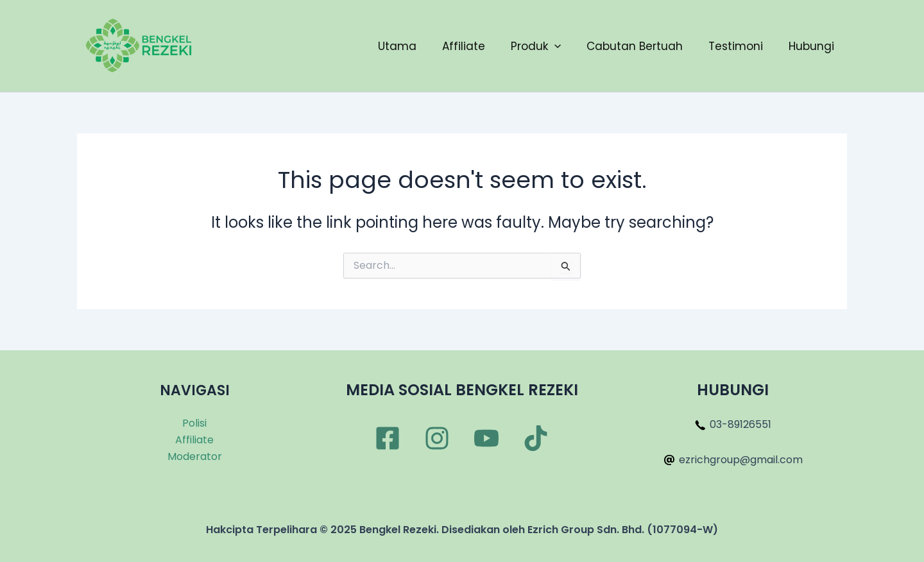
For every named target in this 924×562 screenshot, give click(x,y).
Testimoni (736, 46)
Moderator (195, 456)
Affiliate (464, 46)
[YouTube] (486, 438)
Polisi (194, 423)
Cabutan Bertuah (635, 46)
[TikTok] (536, 438)
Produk (536, 46)
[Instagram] (437, 438)
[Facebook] (388, 438)
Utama (397, 46)
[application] (554, 46)
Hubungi (811, 46)
